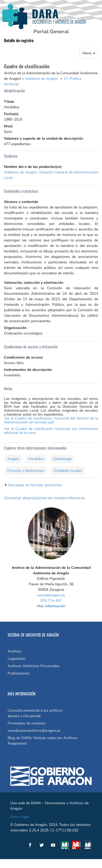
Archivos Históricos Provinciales (34, 666)
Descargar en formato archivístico (35, 485)
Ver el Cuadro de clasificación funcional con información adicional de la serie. (51, 431)
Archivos (15, 651)
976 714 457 (51, 601)
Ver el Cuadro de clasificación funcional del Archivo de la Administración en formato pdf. (51, 420)
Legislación (17, 659)
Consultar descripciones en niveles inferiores (44, 498)
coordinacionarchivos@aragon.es (34, 731)
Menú (89, 53)
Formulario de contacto (26, 723)
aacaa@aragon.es (51, 595)
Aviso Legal (20, 817)
